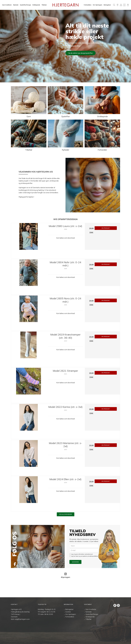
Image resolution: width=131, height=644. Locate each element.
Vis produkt (106, 228)
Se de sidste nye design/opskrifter (81, 53)
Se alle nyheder (66, 514)
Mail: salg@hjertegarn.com (20, 619)
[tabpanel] (65, 46)
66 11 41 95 (51, 612)
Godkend (75, 562)
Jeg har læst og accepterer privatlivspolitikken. (84, 556)
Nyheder (16, 5)
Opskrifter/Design (25, 5)
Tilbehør (44, 5)
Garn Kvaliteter (7, 5)
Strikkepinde (36, 5)
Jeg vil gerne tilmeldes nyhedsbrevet (81, 554)
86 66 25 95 (49, 614)
